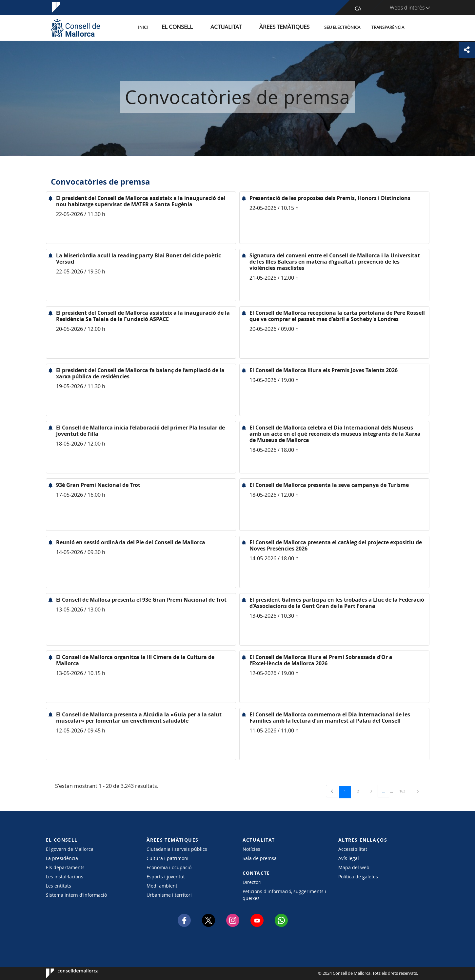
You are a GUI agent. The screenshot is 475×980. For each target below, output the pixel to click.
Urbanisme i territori (169, 895)
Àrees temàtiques (288, 27)
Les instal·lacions (65, 877)
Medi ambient (162, 886)
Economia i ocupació (169, 867)
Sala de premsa (260, 858)
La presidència (62, 858)
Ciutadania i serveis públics (177, 849)
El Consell (200, 27)
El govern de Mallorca (70, 849)
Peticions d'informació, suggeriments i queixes (284, 895)
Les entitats (59, 886)
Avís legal (349, 858)
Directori (252, 882)
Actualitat (241, 27)
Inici (172, 27)
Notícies (251, 849)
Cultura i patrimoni (168, 858)
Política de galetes (358, 877)
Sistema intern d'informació (76, 895)
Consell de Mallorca (66, 973)
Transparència (388, 27)
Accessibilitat (353, 849)
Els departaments (65, 867)
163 (405, 791)
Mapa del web (354, 867)
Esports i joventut (166, 877)
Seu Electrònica (342, 27)
